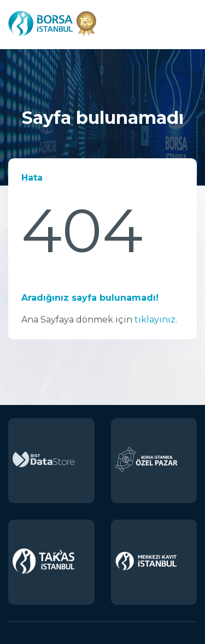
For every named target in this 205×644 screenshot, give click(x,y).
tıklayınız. (156, 320)
